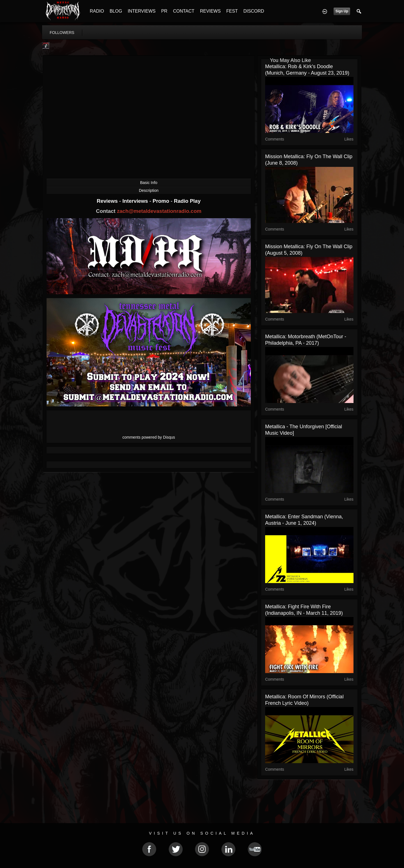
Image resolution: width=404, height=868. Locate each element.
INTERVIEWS (142, 11)
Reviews (108, 201)
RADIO (97, 11)
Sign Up (342, 11)
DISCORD (254, 11)
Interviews (136, 201)
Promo (162, 201)
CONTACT (184, 11)
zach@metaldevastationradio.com (159, 211)
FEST (232, 11)
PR (164, 11)
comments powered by (149, 437)
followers (62, 33)
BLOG (116, 11)
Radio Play (187, 201)
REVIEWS (210, 11)
